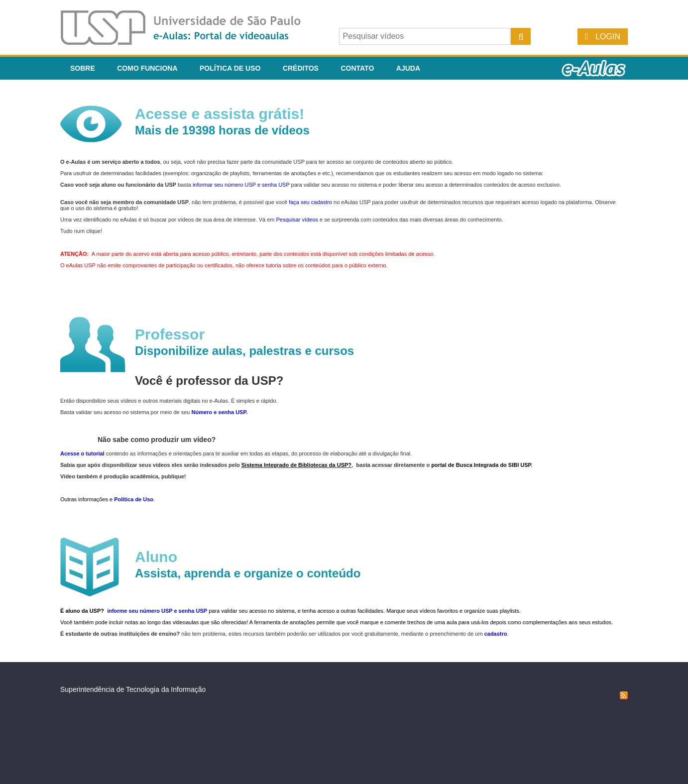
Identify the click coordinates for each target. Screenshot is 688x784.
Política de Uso (230, 68)
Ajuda (408, 68)
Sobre (83, 68)
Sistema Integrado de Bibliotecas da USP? (296, 465)
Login (608, 37)
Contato (357, 68)
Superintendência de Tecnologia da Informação (133, 689)
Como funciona (147, 68)
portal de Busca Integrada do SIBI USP (481, 465)
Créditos (301, 68)
